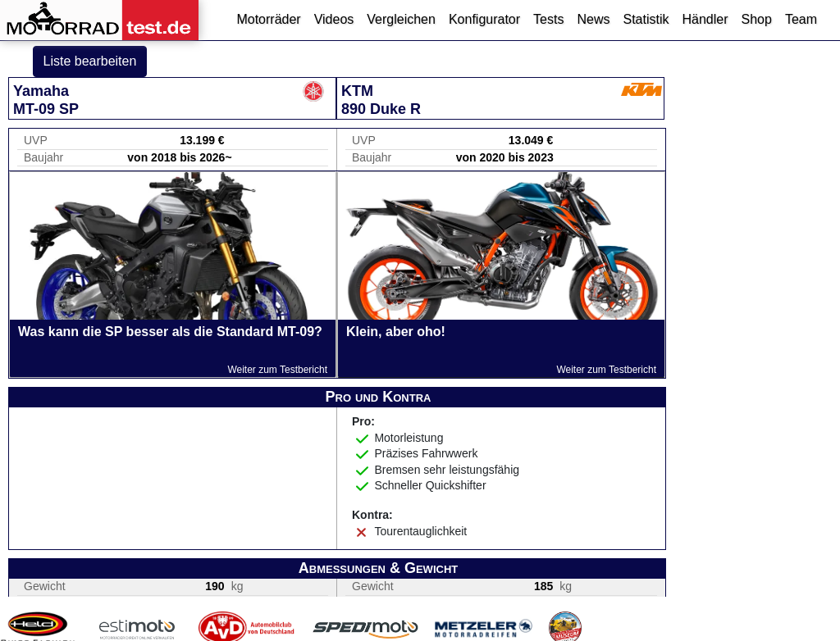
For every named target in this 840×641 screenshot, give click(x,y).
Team (801, 19)
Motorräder (268, 19)
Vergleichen (401, 19)
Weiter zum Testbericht (277, 370)
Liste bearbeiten (90, 61)
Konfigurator (484, 19)
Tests (548, 19)
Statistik (646, 19)
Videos (334, 19)
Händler (705, 19)
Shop (757, 19)
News (593, 19)
